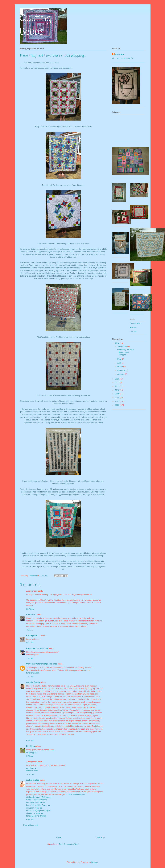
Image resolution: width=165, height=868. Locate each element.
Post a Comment (31, 825)
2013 (118, 379)
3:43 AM (30, 658)
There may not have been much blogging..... (125, 352)
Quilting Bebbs (35, 25)
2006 (118, 405)
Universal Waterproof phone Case (42, 664)
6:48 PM (30, 741)
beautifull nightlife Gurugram (38, 805)
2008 (118, 397)
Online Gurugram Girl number (39, 797)
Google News (136, 323)
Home (59, 837)
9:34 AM (30, 756)
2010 (118, 390)
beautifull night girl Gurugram (39, 811)
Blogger (95, 862)
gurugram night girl (34, 808)
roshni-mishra (33, 780)
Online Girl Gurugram (76, 794)
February (121, 370)
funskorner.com (33, 673)
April (120, 363)
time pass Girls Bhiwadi (36, 816)
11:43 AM (30, 609)
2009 (118, 394)
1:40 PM (30, 677)
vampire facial (32, 771)
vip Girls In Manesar (35, 813)
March (120, 367)
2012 (118, 383)
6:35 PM (30, 820)
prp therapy (31, 768)
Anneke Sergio (33, 682)
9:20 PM (30, 643)
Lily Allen (31, 746)
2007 (118, 401)
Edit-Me (133, 328)
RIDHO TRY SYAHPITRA (37, 648)
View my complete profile (123, 58)
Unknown (119, 54)
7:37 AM (30, 630)
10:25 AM (30, 774)
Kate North (31, 614)
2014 (118, 343)
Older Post (100, 837)
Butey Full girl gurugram (37, 800)
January (121, 374)
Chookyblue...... (33, 635)
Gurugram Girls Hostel (36, 802)
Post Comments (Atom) (69, 844)
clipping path (32, 752)
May (119, 359)
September (122, 346)
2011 (118, 386)
